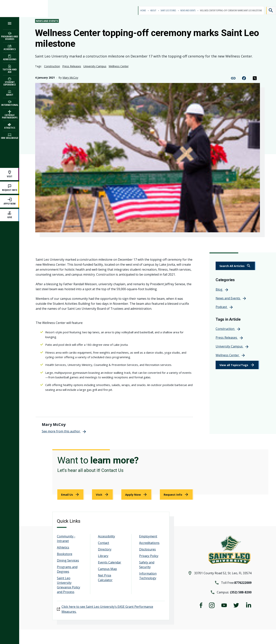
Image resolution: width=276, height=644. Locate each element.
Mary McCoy (70, 78)
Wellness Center (119, 66)
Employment (148, 536)
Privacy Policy (149, 556)
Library (103, 556)
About (153, 10)
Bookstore (65, 554)
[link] (236, 266)
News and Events (188, 10)
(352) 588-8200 (241, 592)
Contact (103, 543)
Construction (52, 66)
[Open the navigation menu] (10, 23)
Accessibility (106, 536)
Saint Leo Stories (168, 10)
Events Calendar (110, 562)
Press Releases (72, 66)
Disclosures (147, 549)
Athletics (63, 547)
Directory (105, 549)
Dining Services (68, 560)
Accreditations (149, 543)
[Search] (271, 11)
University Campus (95, 66)
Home (143, 10)
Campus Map (107, 569)
